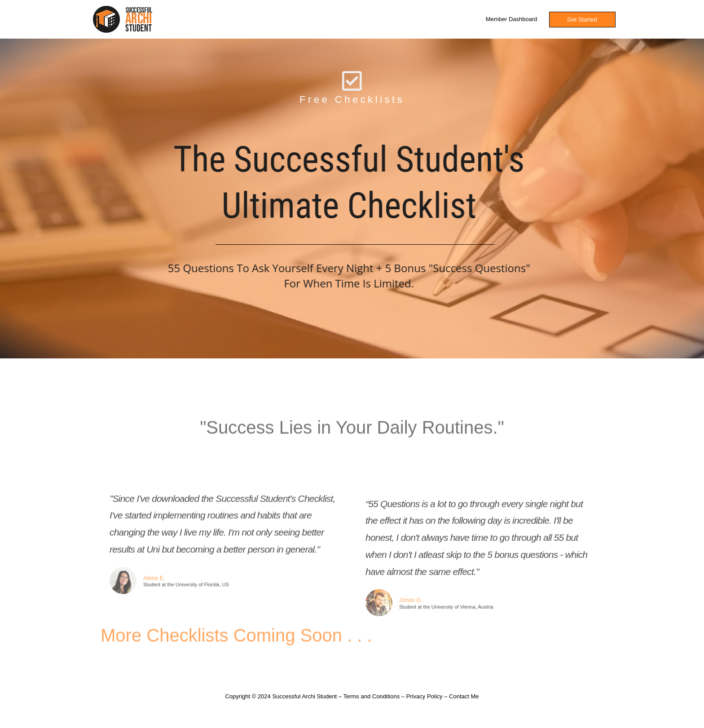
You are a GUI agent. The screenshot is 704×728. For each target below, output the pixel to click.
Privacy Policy (425, 696)
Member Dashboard (512, 19)
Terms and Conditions (371, 696)
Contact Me (464, 696)
